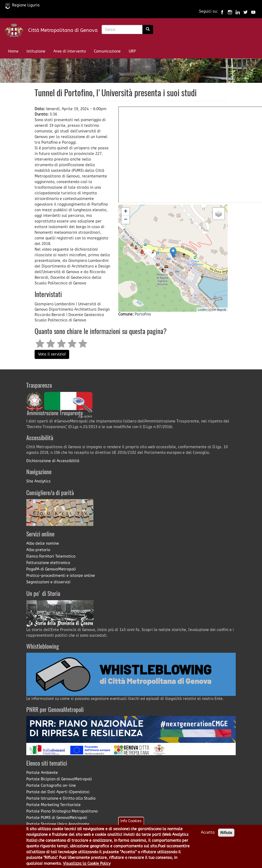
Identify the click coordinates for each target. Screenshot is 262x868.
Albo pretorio (38, 550)
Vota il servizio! (52, 354)
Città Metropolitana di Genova (63, 30)
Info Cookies (131, 821)
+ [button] (126, 212)
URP (132, 51)
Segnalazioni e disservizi (48, 582)
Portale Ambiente (42, 773)
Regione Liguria (23, 5)
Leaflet (202, 310)
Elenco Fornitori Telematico (51, 556)
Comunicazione (107, 51)
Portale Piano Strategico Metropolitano (62, 811)
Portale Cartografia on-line (51, 786)
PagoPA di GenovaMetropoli (51, 569)
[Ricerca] (148, 29)
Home (13, 51)
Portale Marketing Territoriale (53, 805)
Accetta (208, 832)
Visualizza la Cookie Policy (87, 864)
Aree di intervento (70, 51)
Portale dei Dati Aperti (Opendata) (58, 792)
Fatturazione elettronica (48, 563)
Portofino (143, 314)
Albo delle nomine (43, 544)
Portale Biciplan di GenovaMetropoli (59, 779)
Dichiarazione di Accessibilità (53, 461)
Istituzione (36, 51)
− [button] (126, 220)
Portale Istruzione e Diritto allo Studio (61, 798)
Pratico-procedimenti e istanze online (61, 576)
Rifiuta (226, 833)
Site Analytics (38, 481)
